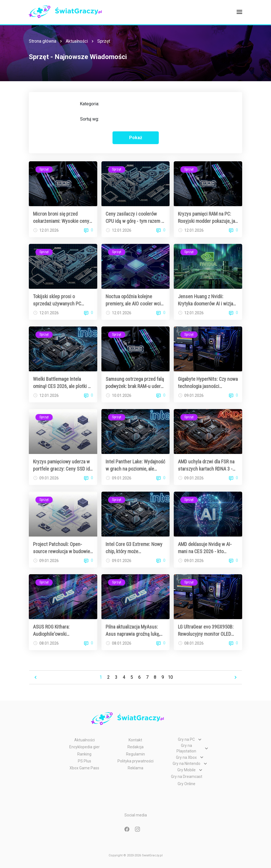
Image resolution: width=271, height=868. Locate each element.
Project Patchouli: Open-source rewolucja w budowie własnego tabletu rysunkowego (62, 548)
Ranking (84, 754)
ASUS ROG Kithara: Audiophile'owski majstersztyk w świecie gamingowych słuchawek (58, 630)
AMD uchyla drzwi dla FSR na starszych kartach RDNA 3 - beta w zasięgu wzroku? (206, 465)
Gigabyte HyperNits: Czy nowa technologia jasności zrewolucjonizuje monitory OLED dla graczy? (208, 383)
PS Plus (85, 761)
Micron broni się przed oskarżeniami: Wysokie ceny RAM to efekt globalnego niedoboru (61, 218)
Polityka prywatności (135, 761)
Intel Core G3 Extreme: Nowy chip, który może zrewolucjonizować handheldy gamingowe (135, 548)
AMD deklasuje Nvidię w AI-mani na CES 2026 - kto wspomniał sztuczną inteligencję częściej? (205, 548)
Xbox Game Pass (84, 768)
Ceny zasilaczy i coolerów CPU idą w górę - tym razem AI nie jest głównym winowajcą (135, 218)
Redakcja (135, 747)
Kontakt (135, 740)
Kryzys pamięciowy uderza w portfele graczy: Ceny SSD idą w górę (63, 465)
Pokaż (136, 138)
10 (170, 677)
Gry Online (186, 784)
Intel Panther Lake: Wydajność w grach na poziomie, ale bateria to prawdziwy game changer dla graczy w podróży (135, 465)
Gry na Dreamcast (187, 777)
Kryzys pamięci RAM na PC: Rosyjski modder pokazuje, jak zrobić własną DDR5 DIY (208, 218)
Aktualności (77, 41)
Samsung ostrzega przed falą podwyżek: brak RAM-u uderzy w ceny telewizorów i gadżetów (135, 383)
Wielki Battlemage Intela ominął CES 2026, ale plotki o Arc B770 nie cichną (62, 383)
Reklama (135, 768)
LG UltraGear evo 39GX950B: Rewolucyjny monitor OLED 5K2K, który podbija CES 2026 (207, 630)
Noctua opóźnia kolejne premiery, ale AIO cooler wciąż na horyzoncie (135, 300)
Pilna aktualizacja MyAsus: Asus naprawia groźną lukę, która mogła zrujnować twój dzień (133, 630)
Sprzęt (104, 41)
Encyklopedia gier (85, 747)
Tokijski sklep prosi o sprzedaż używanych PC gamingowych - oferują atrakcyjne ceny (57, 300)
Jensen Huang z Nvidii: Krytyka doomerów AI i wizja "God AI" (205, 300)
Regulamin (135, 754)
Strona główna (43, 41)
